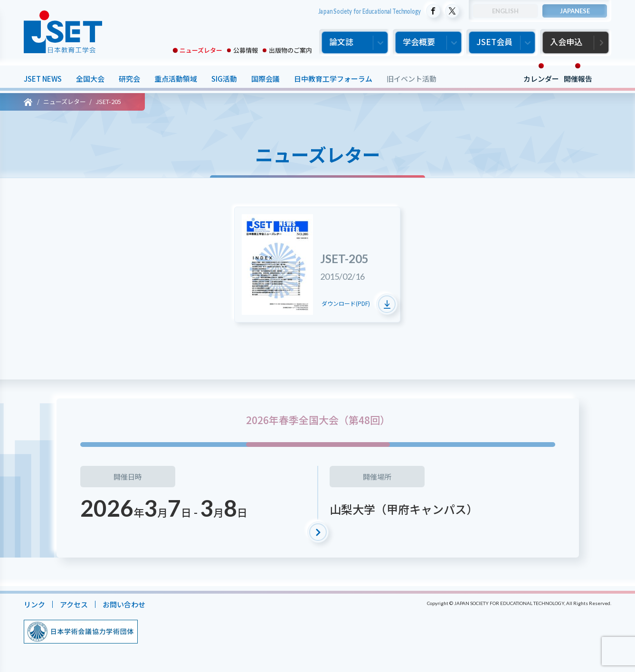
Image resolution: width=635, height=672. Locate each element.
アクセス (74, 604)
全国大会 (90, 79)
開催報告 (578, 79)
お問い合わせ (124, 604)
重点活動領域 (176, 79)
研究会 (129, 79)
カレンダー (541, 79)
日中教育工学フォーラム (333, 79)
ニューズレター (201, 50)
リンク (34, 604)
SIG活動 (224, 79)
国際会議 (265, 79)
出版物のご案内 (290, 50)
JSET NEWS (43, 79)
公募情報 (246, 50)
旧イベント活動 (412, 79)
